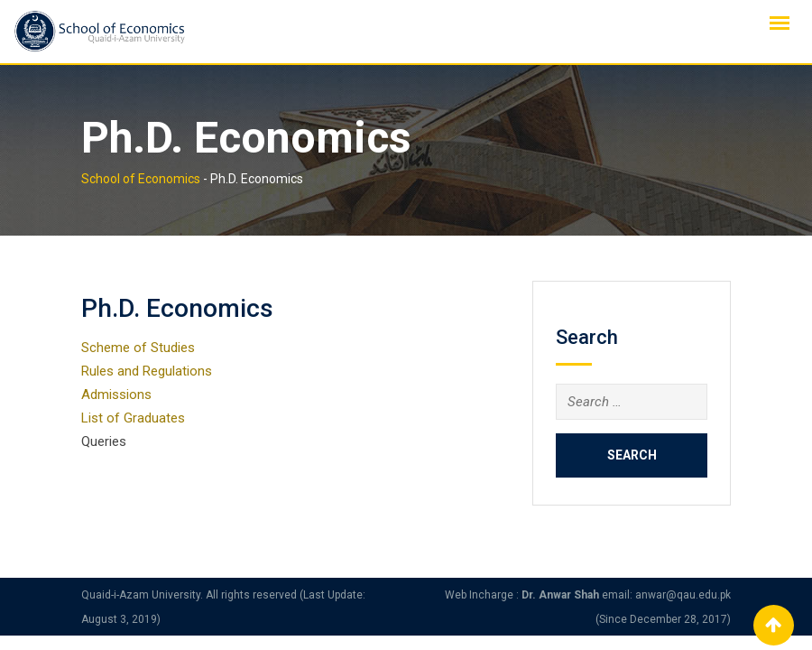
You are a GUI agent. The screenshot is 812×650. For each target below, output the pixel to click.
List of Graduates (133, 418)
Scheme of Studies (138, 348)
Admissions (116, 395)
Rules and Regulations (147, 371)
